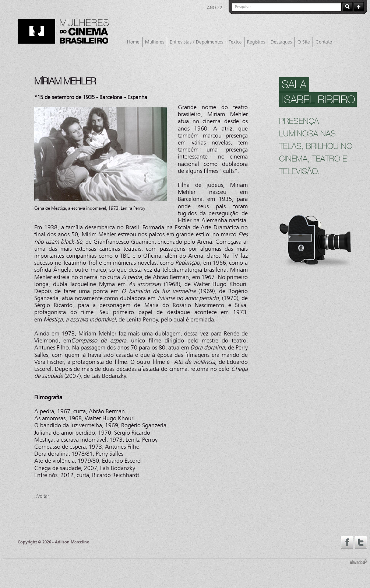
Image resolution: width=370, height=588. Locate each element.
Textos (235, 42)
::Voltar (42, 496)
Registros (256, 42)
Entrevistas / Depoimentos (196, 42)
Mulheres (155, 42)
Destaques (281, 42)
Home (133, 42)
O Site (304, 42)
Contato (324, 42)
